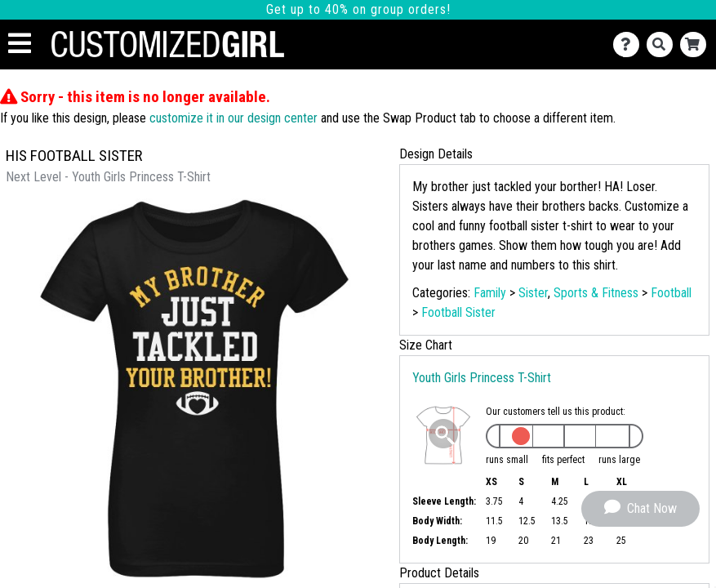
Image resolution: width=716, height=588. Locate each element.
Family (490, 293)
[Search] (663, 45)
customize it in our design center (233, 118)
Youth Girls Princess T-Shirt (482, 378)
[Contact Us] (630, 45)
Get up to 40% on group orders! (358, 9)
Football (671, 293)
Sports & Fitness (596, 293)
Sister (533, 293)
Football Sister (458, 312)
